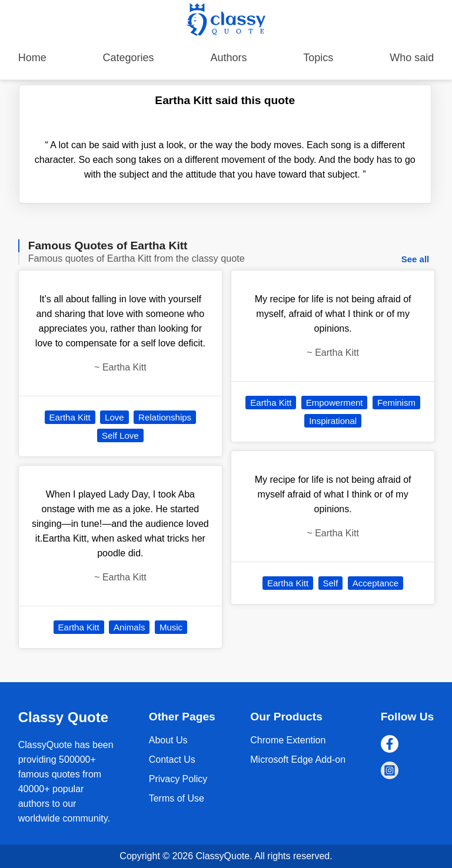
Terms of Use (177, 798)
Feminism (396, 403)
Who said (412, 58)
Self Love (120, 435)
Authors (228, 58)
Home (32, 58)
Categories (129, 58)
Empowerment (335, 403)
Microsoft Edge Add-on (298, 759)
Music (171, 627)
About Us (168, 740)
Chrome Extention (288, 740)
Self (331, 583)
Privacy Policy (178, 779)
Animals (129, 627)
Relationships (165, 417)
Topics (318, 58)
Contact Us (172, 759)
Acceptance (375, 583)
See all (416, 259)
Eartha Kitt (70, 417)
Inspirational (333, 421)
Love (114, 417)
